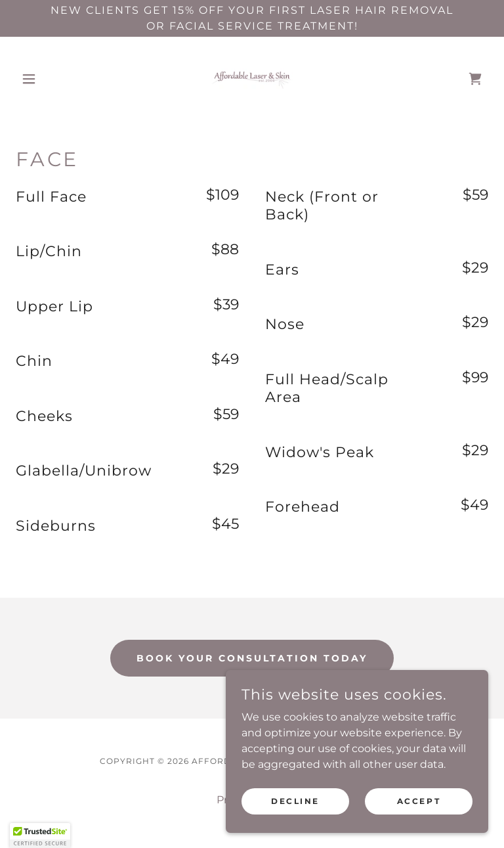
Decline (295, 801)
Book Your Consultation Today (252, 658)
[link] (252, 79)
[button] (51, 79)
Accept (419, 801)
